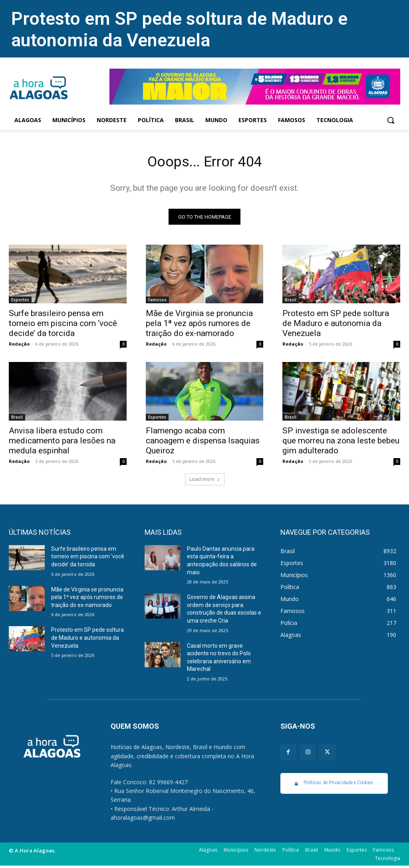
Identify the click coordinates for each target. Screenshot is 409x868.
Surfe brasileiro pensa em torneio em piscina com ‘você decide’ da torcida (63, 326)
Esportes (20, 302)
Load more (205, 481)
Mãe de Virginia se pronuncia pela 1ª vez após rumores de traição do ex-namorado (199, 326)
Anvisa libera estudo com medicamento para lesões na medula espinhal (62, 443)
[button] (391, 120)
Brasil (291, 302)
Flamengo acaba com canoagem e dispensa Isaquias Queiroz (203, 443)
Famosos (157, 302)
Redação (19, 346)
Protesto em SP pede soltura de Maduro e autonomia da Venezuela (179, 29)
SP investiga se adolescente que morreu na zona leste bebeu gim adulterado (341, 443)
